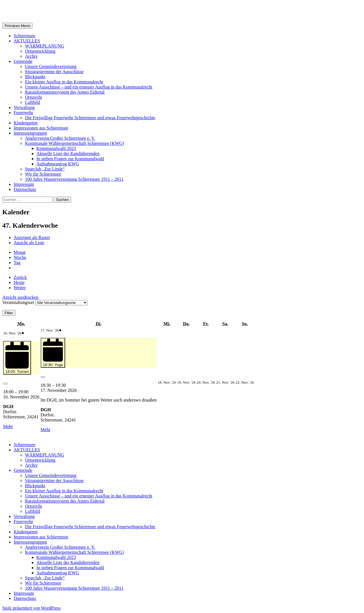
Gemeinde (23, 61)
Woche (20, 257)
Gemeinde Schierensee (46, 11)
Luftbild (32, 102)
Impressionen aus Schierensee (41, 128)
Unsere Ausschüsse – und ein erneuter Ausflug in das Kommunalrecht (89, 87)
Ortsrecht (34, 97)
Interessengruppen (30, 133)
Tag (17, 263)
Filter (10, 313)
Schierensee (24, 36)
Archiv (31, 56)
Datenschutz (25, 189)
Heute (19, 282)
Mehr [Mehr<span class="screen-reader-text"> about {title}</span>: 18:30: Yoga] (46, 430)
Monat (20, 252)
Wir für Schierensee (43, 174)
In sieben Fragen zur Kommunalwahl (70, 159)
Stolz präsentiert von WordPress (31, 608)
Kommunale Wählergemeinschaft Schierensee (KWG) (75, 143)
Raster (32, 237)
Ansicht (20, 297)
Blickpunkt (35, 77)
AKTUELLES (27, 41)
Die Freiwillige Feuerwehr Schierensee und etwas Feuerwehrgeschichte (90, 118)
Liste (29, 243)
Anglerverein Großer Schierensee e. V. (60, 138)
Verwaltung (24, 107)
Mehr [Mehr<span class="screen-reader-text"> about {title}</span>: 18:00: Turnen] (8, 426)
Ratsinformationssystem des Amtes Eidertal (65, 92)
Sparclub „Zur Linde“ (45, 169)
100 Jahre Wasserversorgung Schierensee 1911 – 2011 (74, 179)
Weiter (20, 288)
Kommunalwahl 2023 (56, 148)
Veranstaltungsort (18, 302)
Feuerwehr (23, 113)
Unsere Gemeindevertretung (51, 66)
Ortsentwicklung (40, 51)
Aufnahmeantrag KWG (58, 164)
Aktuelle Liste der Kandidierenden (68, 154)
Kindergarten (26, 123)
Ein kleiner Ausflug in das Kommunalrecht (64, 82)
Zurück (20, 277)
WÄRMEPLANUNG (45, 46)
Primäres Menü (17, 26)
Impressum (24, 184)
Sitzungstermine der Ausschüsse (54, 72)
